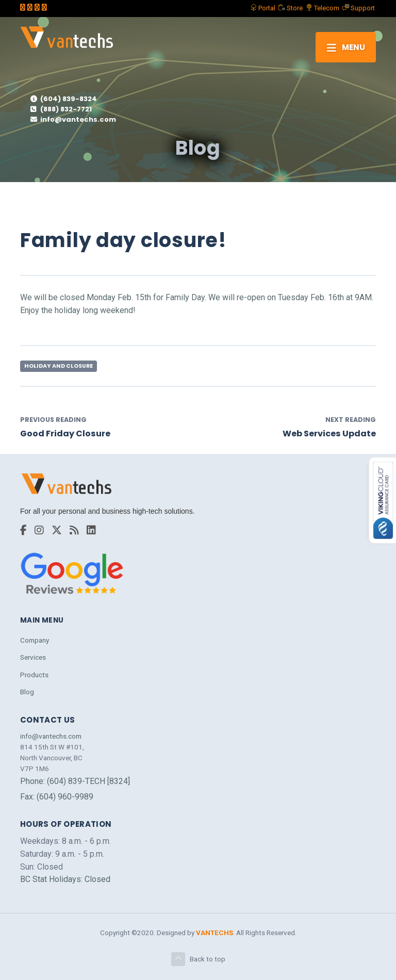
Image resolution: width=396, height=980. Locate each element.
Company (35, 640)
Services (33, 657)
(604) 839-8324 (64, 99)
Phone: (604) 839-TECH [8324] (75, 781)
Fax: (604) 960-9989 (57, 797)
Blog (27, 692)
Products (34, 675)
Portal (263, 8)
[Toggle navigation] (346, 47)
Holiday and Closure (59, 366)
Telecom (323, 8)
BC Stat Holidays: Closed (65, 879)
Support (359, 8)
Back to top (198, 959)
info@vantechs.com (73, 119)
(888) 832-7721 (61, 109)
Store (291, 8)
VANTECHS (214, 933)
